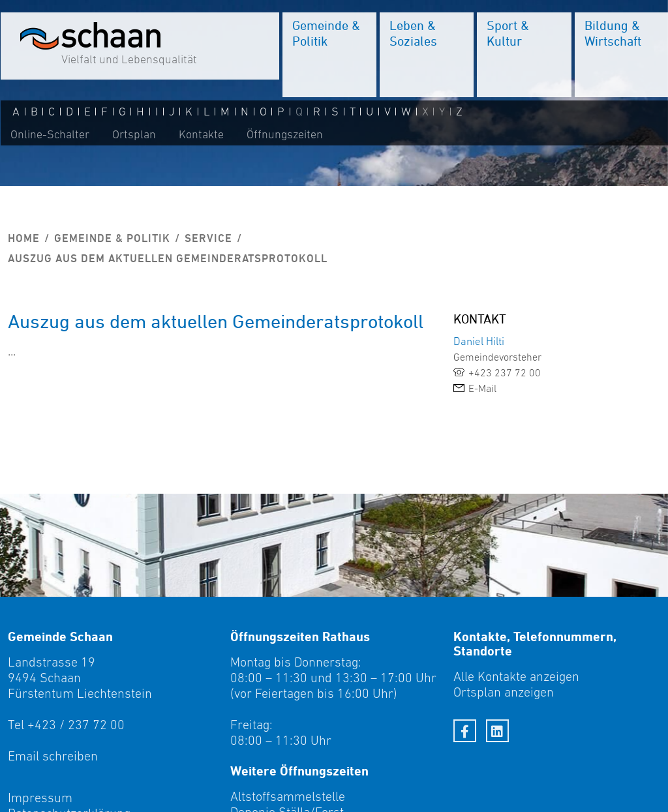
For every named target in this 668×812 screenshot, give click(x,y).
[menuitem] (329, 55)
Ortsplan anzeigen (504, 692)
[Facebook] (465, 731)
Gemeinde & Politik (112, 238)
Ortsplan (133, 135)
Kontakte (201, 135)
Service (208, 238)
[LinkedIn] (497, 731)
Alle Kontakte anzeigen (516, 676)
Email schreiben (53, 756)
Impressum (40, 798)
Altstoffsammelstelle (288, 796)
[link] (557, 372)
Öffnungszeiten (284, 135)
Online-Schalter (49, 135)
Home (24, 238)
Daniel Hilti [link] (479, 341)
